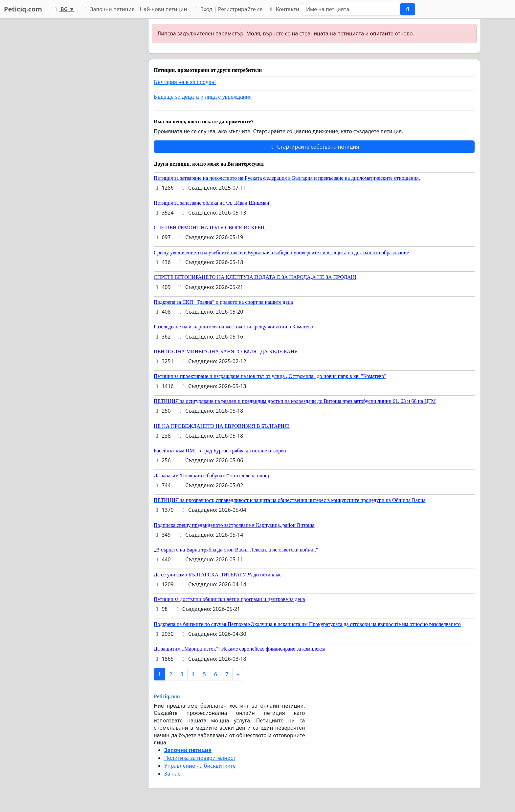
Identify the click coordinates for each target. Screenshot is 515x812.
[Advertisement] (84, 117)
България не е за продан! (185, 82)
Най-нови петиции (164, 9)
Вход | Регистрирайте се (227, 9)
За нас (172, 774)
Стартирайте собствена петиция (314, 147)
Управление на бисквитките (200, 766)
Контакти (283, 9)
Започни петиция (108, 9)
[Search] (351, 9)
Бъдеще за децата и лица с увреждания (203, 97)
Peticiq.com (23, 9)
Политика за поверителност (200, 758)
